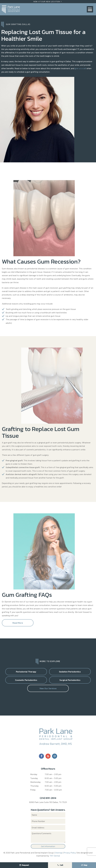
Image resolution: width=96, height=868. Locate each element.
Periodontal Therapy (26, 672)
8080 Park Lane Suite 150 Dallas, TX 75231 (48, 802)
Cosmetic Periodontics (26, 680)
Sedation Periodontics (70, 672)
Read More (18, 623)
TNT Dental (55, 856)
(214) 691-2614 (48, 798)
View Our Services (48, 688)
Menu (90, 9)
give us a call (81, 68)
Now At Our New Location (48, 2)
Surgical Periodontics (70, 680)
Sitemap (59, 853)
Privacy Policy (70, 853)
